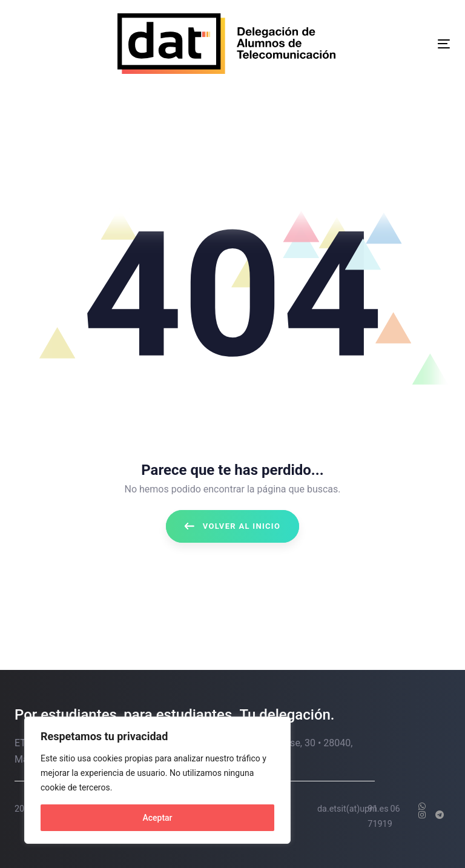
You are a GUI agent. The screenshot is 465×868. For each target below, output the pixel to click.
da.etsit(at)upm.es (353, 809)
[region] (157, 780)
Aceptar (157, 818)
